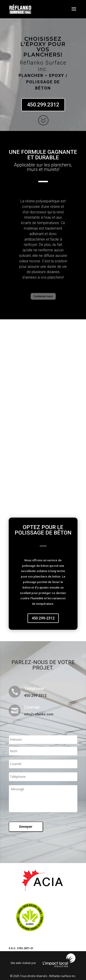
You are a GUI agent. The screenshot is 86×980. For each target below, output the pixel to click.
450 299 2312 (35, 696)
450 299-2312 (43, 618)
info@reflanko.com (39, 714)
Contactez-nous (43, 296)
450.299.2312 (43, 105)
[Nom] (43, 751)
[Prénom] (43, 740)
